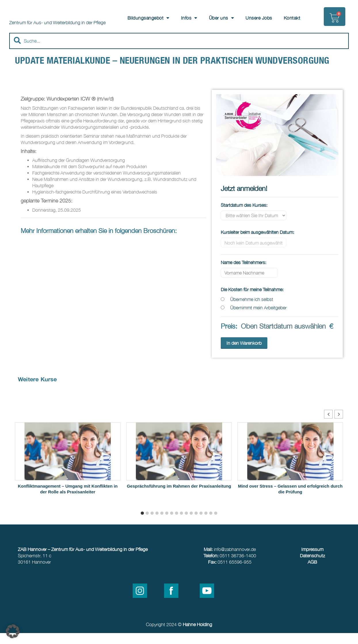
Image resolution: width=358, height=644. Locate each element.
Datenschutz (312, 567)
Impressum (312, 560)
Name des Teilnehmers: (243, 273)
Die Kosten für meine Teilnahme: (252, 300)
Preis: (229, 337)
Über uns (222, 18)
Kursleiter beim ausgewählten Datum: (257, 243)
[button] (339, 425)
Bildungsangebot (148, 18)
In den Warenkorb (244, 354)
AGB (312, 573)
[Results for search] (179, 63)
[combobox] (179, 52)
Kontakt (292, 18)
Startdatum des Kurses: (244, 216)
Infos (189, 18)
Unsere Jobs (259, 18)
